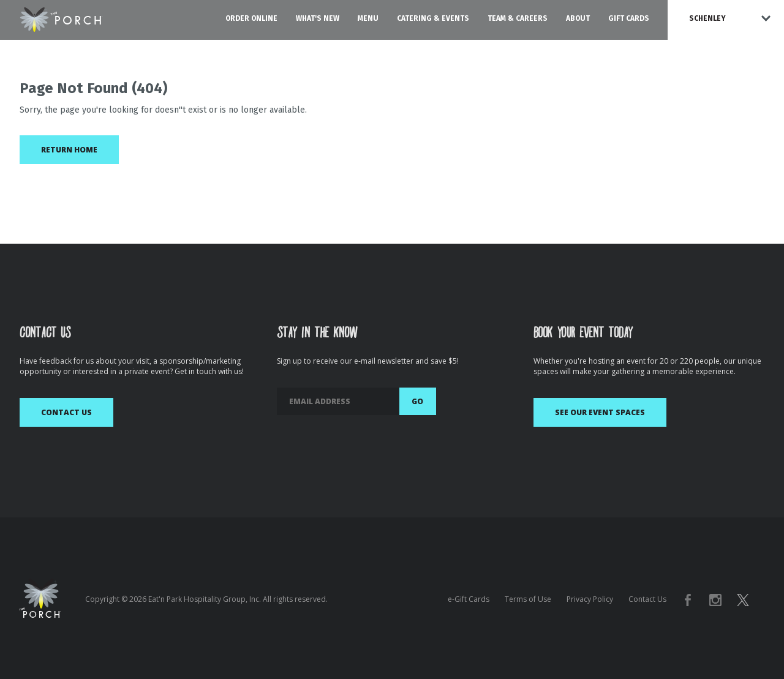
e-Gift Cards (469, 599)
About (578, 18)
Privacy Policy (590, 599)
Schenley (707, 18)
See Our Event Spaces (600, 412)
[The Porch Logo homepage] (61, 17)
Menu (368, 18)
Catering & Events (433, 18)
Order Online (251, 18)
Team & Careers (518, 18)
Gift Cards (629, 18)
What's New (318, 18)
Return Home (69, 150)
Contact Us (66, 412)
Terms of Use (528, 599)
